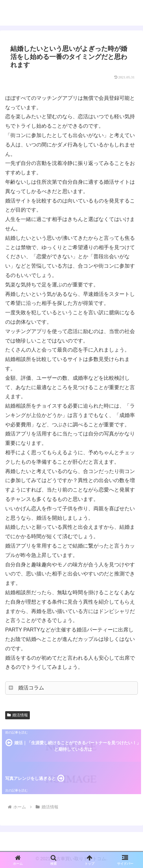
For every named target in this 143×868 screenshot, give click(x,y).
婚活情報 (18, 715)
